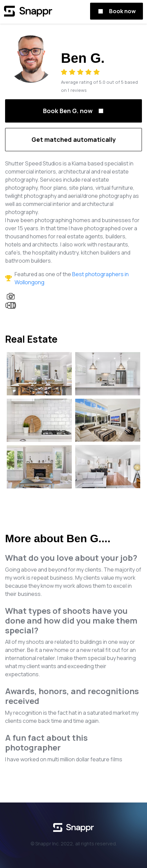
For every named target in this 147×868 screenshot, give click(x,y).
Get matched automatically (74, 139)
